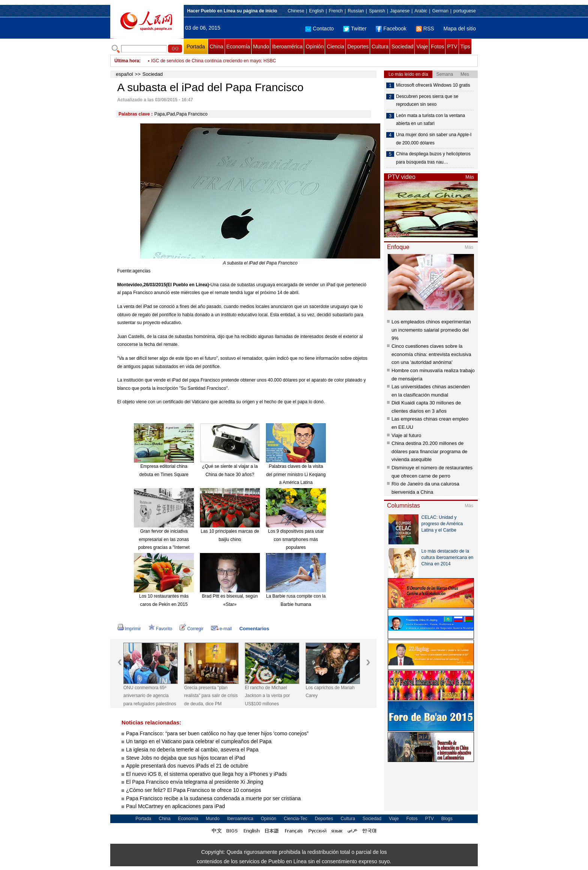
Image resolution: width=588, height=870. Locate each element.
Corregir (191, 629)
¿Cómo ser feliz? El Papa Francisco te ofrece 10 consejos (193, 790)
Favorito (160, 629)
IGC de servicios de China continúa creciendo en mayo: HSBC (214, 61)
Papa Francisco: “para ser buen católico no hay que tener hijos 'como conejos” (217, 733)
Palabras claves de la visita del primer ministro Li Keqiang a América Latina (296, 474)
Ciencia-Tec (296, 819)
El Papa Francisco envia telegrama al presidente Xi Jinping (195, 782)
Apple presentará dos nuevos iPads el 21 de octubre (187, 766)
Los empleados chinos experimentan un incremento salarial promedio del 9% (431, 330)
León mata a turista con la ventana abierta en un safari (430, 120)
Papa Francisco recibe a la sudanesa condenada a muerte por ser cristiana (213, 798)
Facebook (391, 29)
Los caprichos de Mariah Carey (330, 692)
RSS (425, 29)
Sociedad (402, 47)
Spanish (377, 11)
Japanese (400, 11)
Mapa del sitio (460, 29)
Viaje (422, 47)
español (124, 74)
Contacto (319, 29)
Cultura (380, 47)
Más (470, 177)
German (440, 11)
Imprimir (129, 629)
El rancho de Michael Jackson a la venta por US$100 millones (267, 696)
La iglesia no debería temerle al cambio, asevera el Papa (192, 750)
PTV (452, 47)
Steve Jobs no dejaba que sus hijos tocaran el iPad (186, 758)
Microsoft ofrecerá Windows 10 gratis (433, 85)
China (217, 47)
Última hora (127, 61)
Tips (465, 47)
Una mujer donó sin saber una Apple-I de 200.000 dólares (434, 139)
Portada (196, 47)
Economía (238, 47)
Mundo (261, 47)
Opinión (315, 47)
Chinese (296, 11)
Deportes (358, 47)
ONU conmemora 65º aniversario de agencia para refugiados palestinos (150, 696)
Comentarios (254, 629)
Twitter (355, 29)
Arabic (421, 11)
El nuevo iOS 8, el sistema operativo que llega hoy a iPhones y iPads (206, 774)
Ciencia (335, 47)
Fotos (437, 47)
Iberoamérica (287, 47)
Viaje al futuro (406, 435)
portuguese (465, 11)
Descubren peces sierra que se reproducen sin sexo (427, 101)
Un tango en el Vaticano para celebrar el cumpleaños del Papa (199, 741)
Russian (356, 11)
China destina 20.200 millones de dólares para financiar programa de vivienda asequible (429, 451)
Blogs (447, 819)
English (316, 11)
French (336, 11)
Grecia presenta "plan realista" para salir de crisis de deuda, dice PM (211, 696)
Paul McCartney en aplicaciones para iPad (175, 806)
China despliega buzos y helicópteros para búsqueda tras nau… (433, 158)
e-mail (222, 629)
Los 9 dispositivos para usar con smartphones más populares (296, 539)
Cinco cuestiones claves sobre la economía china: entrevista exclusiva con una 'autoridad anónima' (431, 354)
